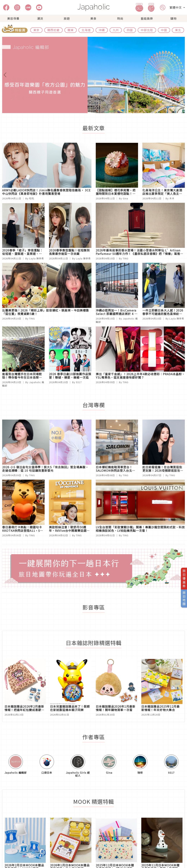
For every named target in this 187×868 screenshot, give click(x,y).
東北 (178, 30)
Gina (125, 198)
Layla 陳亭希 (37, 258)
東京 (36, 30)
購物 (174, 18)
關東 (71, 30)
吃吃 (32, 198)
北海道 (86, 30)
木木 (172, 198)
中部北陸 (147, 30)
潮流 (40, 18)
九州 (116, 30)
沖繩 (102, 30)
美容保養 (13, 18)
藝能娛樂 (147, 18)
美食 (93, 18)
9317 (79, 382)
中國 (164, 30)
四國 (130, 30)
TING (126, 258)
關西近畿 (53, 30)
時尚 (120, 18)
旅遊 (67, 18)
